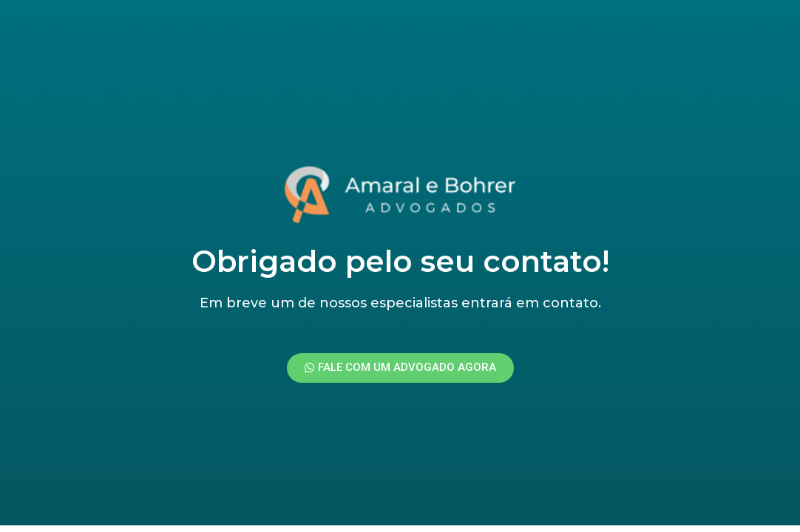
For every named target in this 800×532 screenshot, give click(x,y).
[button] (400, 368)
